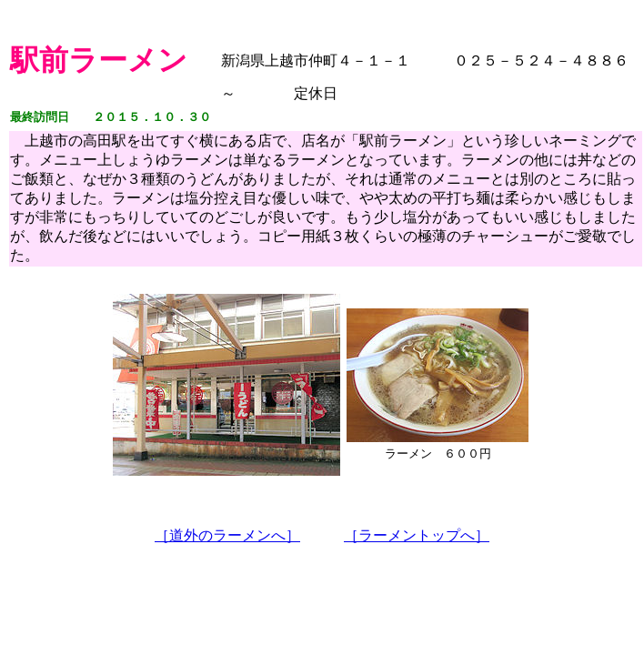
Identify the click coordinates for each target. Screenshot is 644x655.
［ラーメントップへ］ (417, 535)
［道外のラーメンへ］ (227, 535)
